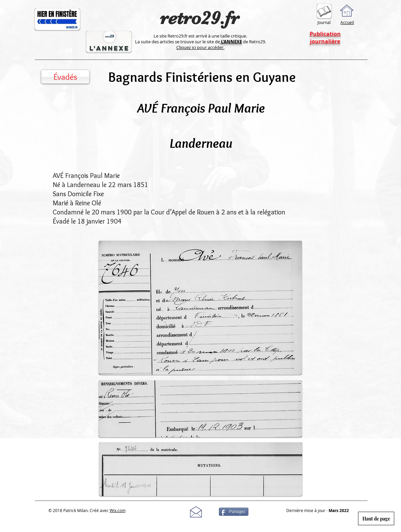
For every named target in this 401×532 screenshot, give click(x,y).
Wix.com (118, 510)
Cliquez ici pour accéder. (200, 47)
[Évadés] (65, 77)
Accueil (347, 22)
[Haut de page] (376, 518)
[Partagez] (234, 512)
